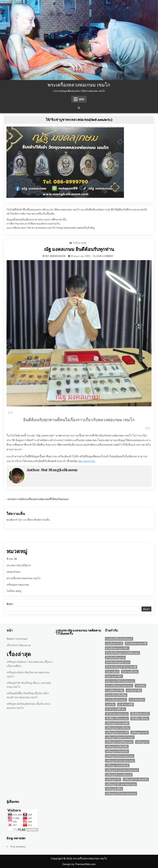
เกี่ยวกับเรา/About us (19, 645)
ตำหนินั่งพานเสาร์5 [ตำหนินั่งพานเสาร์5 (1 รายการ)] (136, 644)
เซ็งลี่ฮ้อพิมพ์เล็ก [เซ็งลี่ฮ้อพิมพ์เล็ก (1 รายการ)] (140, 714)
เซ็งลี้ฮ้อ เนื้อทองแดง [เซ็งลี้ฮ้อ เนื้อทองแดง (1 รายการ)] (117, 719)
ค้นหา (10, 604)
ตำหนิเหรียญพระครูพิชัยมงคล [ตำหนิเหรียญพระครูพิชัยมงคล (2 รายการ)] (122, 653)
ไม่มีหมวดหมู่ (80, 243)
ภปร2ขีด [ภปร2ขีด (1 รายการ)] (140, 686)
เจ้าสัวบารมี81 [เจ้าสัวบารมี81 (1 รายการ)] (125, 704)
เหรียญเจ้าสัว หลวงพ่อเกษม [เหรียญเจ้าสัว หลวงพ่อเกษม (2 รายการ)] (121, 784)
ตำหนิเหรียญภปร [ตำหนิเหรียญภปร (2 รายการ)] (115, 658)
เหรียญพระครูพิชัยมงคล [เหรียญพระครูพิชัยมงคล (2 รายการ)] (119, 742)
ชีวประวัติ (12, 559)
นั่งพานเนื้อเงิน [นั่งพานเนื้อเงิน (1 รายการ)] (130, 672)
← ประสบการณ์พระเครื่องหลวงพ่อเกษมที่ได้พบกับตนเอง (36, 499)
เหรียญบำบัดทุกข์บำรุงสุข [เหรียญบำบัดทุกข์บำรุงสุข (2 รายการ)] (120, 737)
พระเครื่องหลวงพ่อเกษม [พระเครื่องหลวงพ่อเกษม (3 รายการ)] (119, 686)
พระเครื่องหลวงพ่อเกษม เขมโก (79, 84)
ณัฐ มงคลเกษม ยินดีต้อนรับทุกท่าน (79, 249)
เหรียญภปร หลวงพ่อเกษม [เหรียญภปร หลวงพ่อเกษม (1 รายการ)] (120, 761)
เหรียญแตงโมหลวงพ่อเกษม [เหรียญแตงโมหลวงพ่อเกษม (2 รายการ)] (121, 794)
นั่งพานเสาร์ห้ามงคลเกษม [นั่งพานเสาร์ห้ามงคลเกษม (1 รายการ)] (120, 681)
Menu (82, 99)
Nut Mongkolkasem (55, 256)
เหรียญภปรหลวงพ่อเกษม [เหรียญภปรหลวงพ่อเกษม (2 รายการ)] (120, 756)
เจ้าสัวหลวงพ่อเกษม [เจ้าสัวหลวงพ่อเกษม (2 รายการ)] (117, 714)
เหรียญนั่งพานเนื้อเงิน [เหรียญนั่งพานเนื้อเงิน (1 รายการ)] (118, 728)
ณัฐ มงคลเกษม (86, 461)
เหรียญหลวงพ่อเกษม (18, 585)
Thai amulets (18, 847)
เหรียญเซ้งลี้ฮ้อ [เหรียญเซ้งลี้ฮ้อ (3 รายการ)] (114, 789)
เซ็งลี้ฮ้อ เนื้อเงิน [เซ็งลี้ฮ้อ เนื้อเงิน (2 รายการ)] (140, 719)
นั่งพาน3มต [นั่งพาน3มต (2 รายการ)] (112, 672)
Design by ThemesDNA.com (79, 864)
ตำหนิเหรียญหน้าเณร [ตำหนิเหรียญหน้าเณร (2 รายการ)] (118, 662)
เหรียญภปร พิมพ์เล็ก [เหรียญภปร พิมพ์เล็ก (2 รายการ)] (117, 751)
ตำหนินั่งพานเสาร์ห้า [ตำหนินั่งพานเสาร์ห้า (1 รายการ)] (117, 648)
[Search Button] (79, 108)
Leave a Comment (105, 256)
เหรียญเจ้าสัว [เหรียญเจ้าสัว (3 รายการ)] (113, 779)
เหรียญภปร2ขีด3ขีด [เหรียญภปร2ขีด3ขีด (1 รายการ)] (117, 747)
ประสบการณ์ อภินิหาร (19, 565)
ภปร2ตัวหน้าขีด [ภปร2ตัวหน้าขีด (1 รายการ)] (115, 690)
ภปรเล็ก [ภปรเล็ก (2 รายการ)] (110, 704)
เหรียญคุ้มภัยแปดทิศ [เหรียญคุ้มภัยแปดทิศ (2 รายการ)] (117, 723)
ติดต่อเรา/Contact (17, 639)
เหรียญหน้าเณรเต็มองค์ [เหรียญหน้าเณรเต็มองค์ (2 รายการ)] (119, 775)
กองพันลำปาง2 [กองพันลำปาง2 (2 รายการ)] (114, 644)
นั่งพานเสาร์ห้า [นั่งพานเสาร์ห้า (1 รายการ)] (114, 676)
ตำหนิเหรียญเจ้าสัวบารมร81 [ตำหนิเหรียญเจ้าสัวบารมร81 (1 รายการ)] (121, 667)
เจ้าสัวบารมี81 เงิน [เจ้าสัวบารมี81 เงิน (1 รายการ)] (116, 709)
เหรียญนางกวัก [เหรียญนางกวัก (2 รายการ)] (140, 733)
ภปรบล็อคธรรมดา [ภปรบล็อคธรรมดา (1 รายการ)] (116, 700)
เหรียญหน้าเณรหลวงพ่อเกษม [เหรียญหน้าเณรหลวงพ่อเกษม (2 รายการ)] (122, 770)
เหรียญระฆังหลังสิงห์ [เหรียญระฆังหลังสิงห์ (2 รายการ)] (117, 765)
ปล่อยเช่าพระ (14, 572)
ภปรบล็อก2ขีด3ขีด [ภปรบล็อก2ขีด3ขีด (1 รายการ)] (116, 695)
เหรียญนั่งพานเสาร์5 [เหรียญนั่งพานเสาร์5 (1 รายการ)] (117, 733)
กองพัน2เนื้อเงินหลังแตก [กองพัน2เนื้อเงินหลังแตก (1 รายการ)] (119, 639)
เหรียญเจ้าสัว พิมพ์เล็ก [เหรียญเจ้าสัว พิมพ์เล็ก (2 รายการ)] (136, 779)
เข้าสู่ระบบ (21, 520)
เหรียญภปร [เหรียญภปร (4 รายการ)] (142, 742)
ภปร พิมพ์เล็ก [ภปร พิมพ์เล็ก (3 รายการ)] (137, 700)
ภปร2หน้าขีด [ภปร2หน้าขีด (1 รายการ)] (134, 690)
